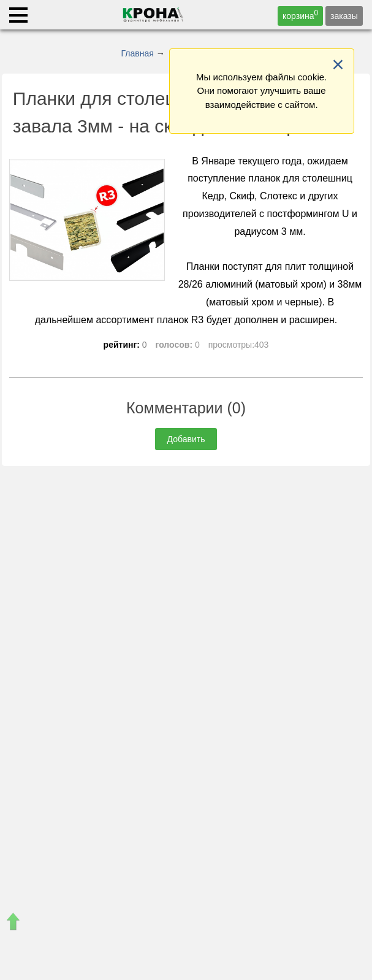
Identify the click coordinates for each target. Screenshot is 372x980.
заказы (344, 16)
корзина (300, 15)
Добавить (186, 439)
